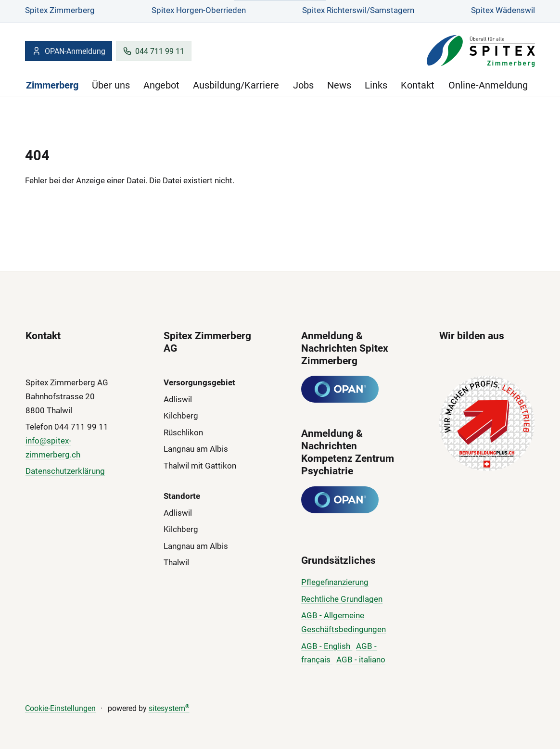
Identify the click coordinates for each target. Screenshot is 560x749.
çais (324, 660)
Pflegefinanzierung (335, 582)
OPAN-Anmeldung (68, 51)
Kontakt (418, 85)
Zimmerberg (52, 85)
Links (376, 85)
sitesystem (169, 709)
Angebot (161, 85)
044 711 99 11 (153, 51)
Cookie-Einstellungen (60, 709)
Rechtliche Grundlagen (342, 599)
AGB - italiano (361, 660)
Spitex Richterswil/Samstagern (358, 10)
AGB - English (327, 646)
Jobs (303, 85)
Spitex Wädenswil (503, 10)
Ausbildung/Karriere (236, 85)
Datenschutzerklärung (65, 471)
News (339, 85)
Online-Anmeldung (488, 85)
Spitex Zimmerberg (60, 10)
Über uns (111, 85)
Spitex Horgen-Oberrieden (199, 10)
